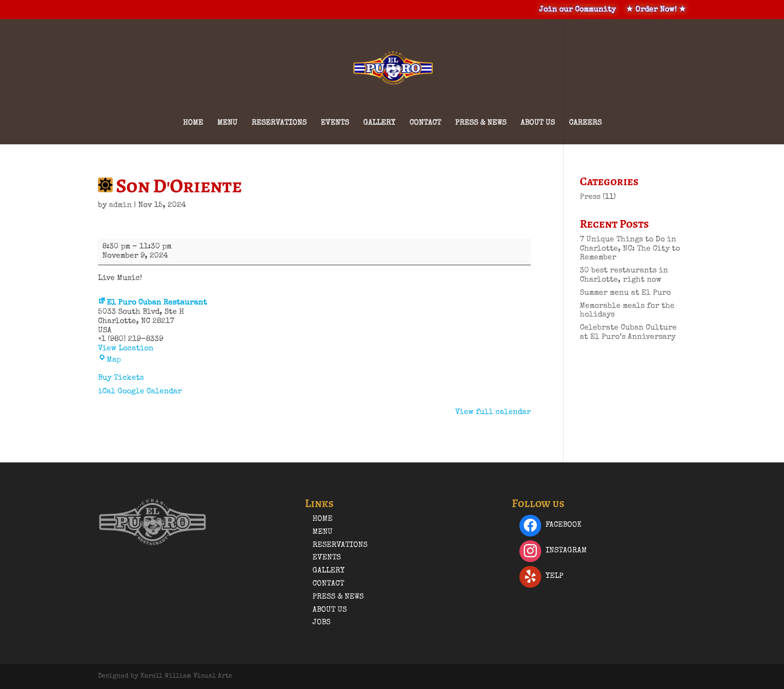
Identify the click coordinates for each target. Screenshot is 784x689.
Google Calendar (150, 392)
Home (193, 123)
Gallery (379, 123)
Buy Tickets (121, 378)
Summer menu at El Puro (625, 293)
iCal (107, 392)
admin (120, 205)
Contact (425, 123)
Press (590, 197)
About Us (538, 123)
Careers (585, 123)
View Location (126, 349)
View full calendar (493, 412)
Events (335, 123)
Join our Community (577, 10)
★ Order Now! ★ (656, 10)
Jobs (321, 623)
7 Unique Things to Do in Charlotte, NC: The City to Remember (630, 249)
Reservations (279, 123)
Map (109, 360)
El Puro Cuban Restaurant (152, 303)
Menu (227, 123)
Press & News (481, 123)
